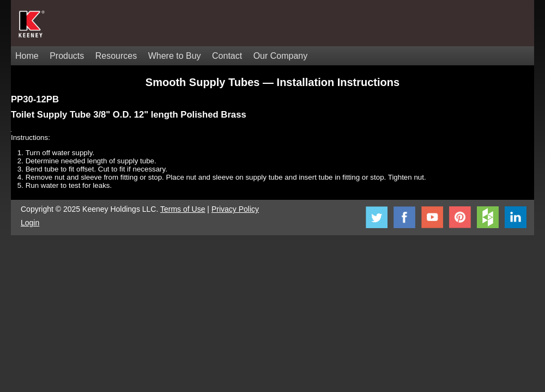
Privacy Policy (235, 209)
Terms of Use (183, 209)
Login (30, 223)
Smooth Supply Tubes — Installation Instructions (272, 82)
